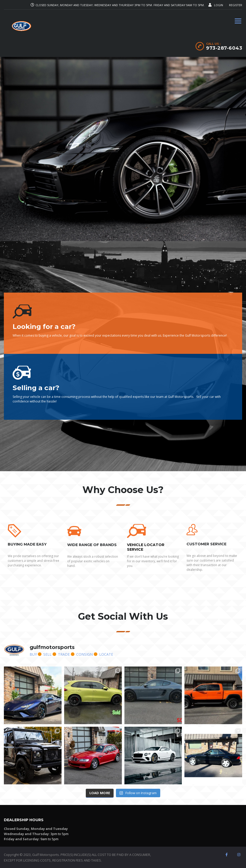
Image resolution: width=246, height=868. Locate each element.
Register (236, 5)
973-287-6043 (224, 48)
